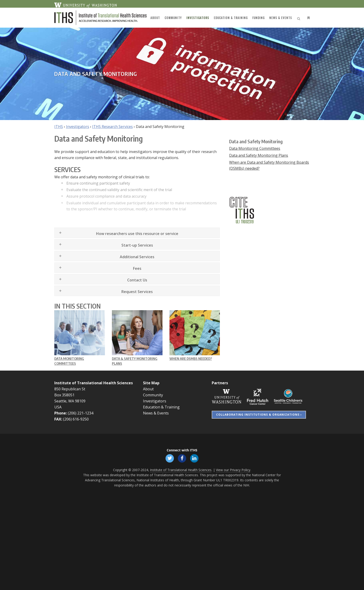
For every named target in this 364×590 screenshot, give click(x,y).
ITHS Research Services (112, 127)
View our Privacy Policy (233, 470)
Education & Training (161, 407)
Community (153, 395)
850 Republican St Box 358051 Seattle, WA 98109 (70, 395)
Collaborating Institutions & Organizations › (259, 415)
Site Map (151, 383)
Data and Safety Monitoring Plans (259, 155)
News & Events (156, 413)
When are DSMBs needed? (191, 359)
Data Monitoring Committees (255, 148)
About (148, 389)
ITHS (59, 127)
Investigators (78, 127)
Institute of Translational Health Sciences (94, 383)
